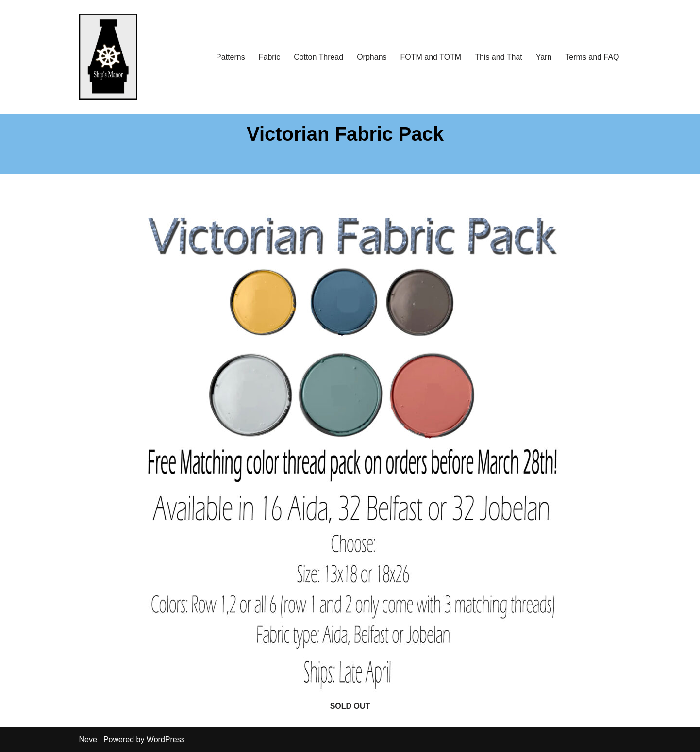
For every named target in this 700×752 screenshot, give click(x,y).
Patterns (231, 57)
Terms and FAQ (592, 57)
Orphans (372, 57)
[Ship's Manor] (108, 57)
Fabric (269, 57)
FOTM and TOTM (431, 57)
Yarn (544, 57)
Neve (88, 740)
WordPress (166, 740)
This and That (499, 57)
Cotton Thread (318, 57)
